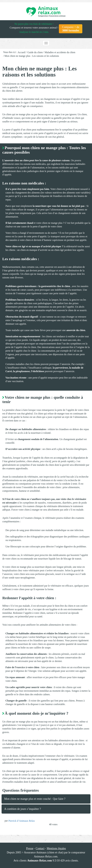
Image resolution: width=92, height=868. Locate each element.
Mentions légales (56, 848)
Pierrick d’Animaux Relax (22, 821)
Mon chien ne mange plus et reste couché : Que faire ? (35, 799)
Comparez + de (71, 29)
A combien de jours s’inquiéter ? (22, 809)
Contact (40, 848)
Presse (30, 848)
